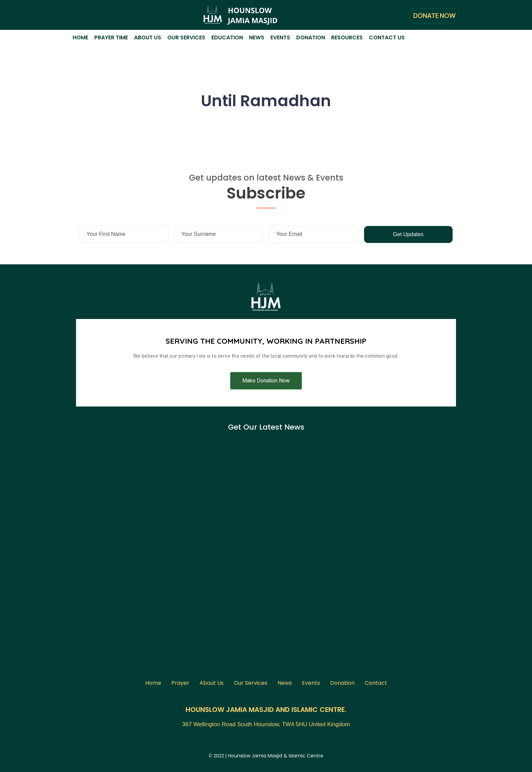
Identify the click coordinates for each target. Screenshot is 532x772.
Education (227, 37)
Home (80, 37)
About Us (148, 37)
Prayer (180, 683)
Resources (347, 37)
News (257, 37)
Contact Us (387, 37)
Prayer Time (111, 37)
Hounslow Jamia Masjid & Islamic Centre (276, 756)
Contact (376, 683)
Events (280, 37)
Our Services (186, 37)
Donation (311, 37)
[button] (266, 381)
